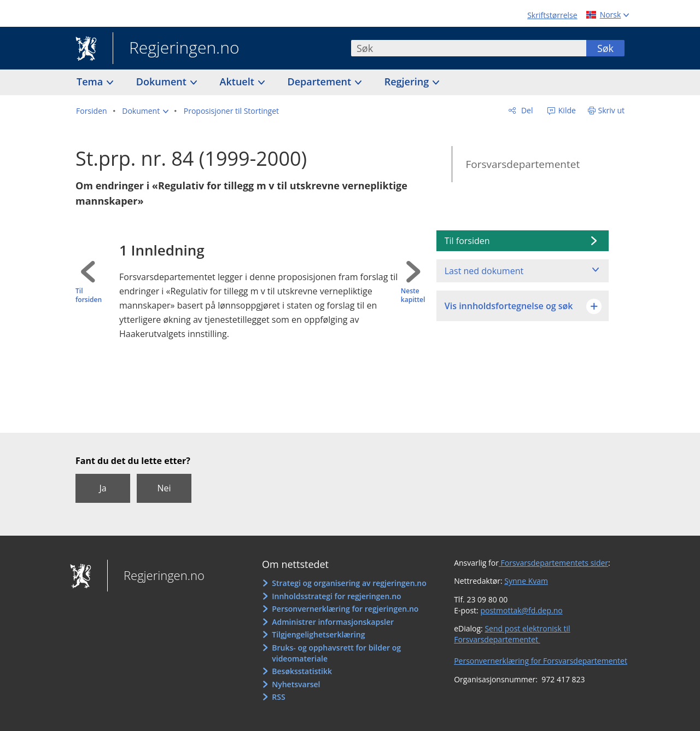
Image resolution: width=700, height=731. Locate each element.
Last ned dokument (484, 271)
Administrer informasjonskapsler (333, 622)
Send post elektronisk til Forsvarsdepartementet (512, 634)
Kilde (566, 110)
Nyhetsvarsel (296, 684)
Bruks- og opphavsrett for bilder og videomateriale (336, 653)
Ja (103, 488)
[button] (145, 111)
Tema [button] (91, 82)
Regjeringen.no (176, 49)
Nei (164, 488)
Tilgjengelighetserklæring (318, 634)
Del (526, 110)
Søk (605, 48)
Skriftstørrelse (552, 15)
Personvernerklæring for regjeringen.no (345, 609)
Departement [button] (321, 82)
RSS (278, 697)
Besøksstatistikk (302, 671)
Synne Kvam (526, 581)
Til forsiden (89, 296)
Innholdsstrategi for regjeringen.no (336, 596)
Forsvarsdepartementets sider (553, 563)
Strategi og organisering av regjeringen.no (349, 583)
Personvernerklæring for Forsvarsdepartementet (541, 661)
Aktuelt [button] (238, 82)
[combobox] (469, 48)
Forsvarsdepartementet (523, 164)
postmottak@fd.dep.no (521, 610)
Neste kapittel (413, 296)
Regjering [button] (408, 82)
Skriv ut (612, 110)
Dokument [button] (163, 82)
